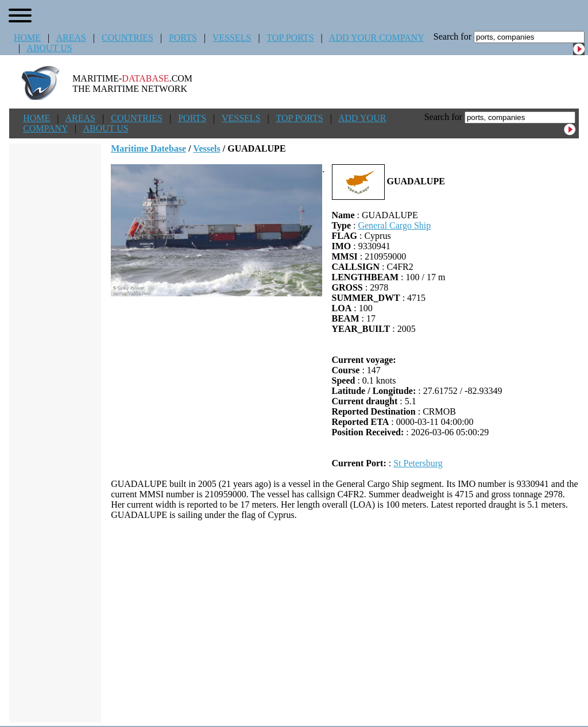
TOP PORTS (290, 38)
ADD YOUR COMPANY (376, 38)
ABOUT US (49, 48)
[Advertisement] (345, 621)
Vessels (206, 148)
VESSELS (232, 38)
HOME (27, 38)
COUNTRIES (127, 38)
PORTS (183, 38)
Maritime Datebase (148, 148)
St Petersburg (418, 463)
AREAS (71, 38)
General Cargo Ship (394, 225)
